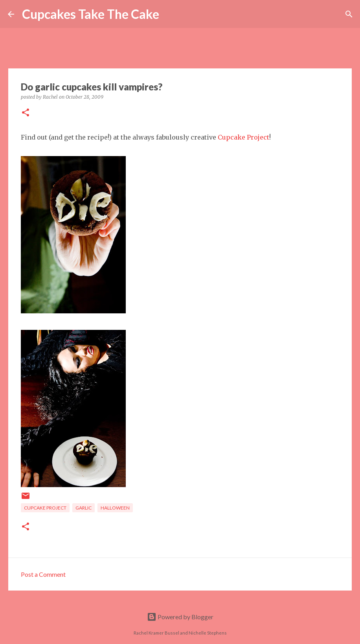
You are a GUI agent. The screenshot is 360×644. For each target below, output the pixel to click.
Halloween (115, 508)
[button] (26, 113)
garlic (84, 508)
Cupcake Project (243, 137)
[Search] (170, 14)
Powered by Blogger (180, 617)
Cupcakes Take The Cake (91, 14)
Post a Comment (43, 574)
